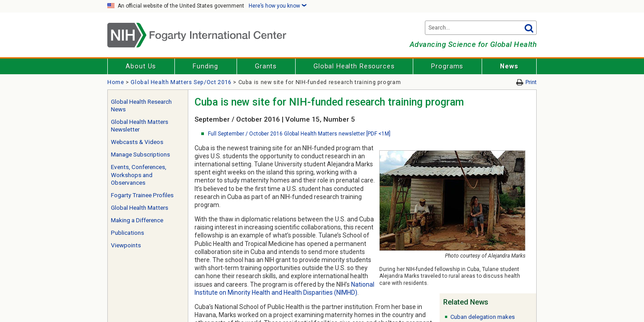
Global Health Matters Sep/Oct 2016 (181, 82)
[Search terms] (481, 28)
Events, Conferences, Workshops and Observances (139, 175)
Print (531, 82)
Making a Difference (137, 220)
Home (116, 82)
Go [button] (529, 28)
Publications (127, 233)
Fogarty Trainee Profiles (142, 195)
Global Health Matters (140, 208)
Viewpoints (126, 245)
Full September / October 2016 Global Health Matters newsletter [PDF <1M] (299, 134)
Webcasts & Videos (137, 142)
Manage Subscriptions (140, 155)
